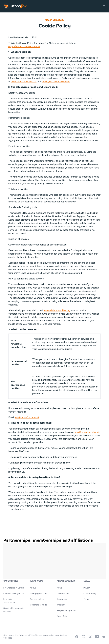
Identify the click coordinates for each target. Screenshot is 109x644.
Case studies (63, 593)
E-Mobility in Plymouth (14, 593)
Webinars (61, 605)
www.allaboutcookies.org (24, 82)
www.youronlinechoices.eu (56, 82)
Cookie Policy (90, 593)
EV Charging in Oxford (14, 588)
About (33, 588)
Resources (62, 599)
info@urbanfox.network (27, 417)
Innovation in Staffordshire (9, 601)
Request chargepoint (67, 610)
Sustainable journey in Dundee (14, 610)
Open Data (62, 616)
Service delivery (38, 599)
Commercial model (39, 605)
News (59, 588)
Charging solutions (39, 593)
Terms (86, 599)
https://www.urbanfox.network (24, 46)
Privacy (87, 588)
